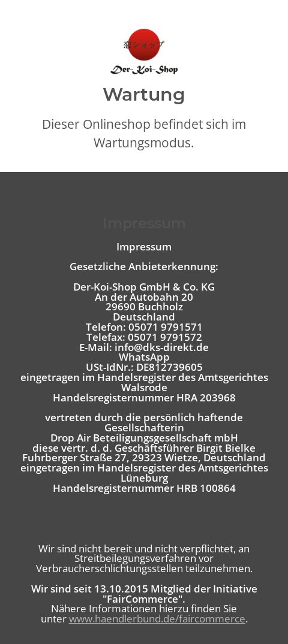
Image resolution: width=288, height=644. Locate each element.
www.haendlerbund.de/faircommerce (157, 619)
